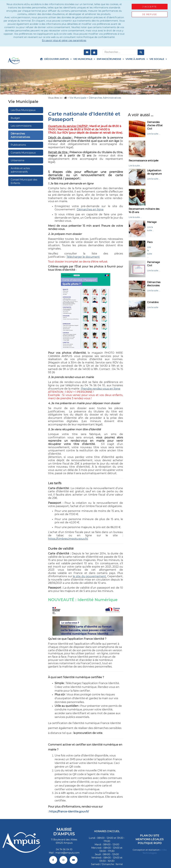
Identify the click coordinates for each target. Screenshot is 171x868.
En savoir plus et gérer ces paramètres (64, 40)
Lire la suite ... (154, 134)
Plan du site (150, 836)
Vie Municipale (84, 59)
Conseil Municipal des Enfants (24, 181)
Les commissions (21, 126)
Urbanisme (18, 160)
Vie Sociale (158, 59)
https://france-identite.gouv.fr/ (69, 812)
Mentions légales (150, 839)
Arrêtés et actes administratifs (20, 170)
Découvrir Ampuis (58, 59)
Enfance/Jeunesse (110, 59)
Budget (15, 118)
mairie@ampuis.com (67, 853)
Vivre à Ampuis (137, 59)
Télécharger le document (83, 257)
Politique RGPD (150, 843)
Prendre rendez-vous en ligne (101, 389)
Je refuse (150, 14)
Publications (18, 145)
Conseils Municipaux (23, 153)
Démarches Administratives (20, 135)
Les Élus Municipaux (23, 110)
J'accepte (150, 7)
